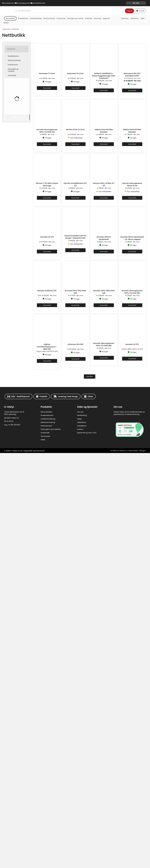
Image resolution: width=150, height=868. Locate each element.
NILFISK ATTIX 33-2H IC (75, 545)
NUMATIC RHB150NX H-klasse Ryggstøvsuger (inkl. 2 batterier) (104, 359)
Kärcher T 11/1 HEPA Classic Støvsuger (47, 731)
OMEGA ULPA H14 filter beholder (104, 546)
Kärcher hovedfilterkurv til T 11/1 (75, 731)
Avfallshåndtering (36, 170)
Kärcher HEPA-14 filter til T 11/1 (104, 731)
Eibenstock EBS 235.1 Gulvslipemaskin (132, 358)
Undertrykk (88, 170)
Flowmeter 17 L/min (47, 357)
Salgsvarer (106, 170)
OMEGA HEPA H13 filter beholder (132, 546)
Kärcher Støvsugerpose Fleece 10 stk (132, 731)
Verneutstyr (97, 170)
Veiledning (125, 170)
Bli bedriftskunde (38, 3)
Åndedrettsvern (23, 170)
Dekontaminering (49, 170)
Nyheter (6, 174)
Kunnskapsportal (22, 3)
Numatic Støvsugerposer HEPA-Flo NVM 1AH (47, 546)
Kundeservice (8, 3)
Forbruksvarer (61, 170)
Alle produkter (10, 170)
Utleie (142, 170)
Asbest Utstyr (7, 181)
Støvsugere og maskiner (75, 170)
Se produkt (47, 371)
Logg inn (129, 86)
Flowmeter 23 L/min (75, 357)
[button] (17, 200)
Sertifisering (134, 170)
